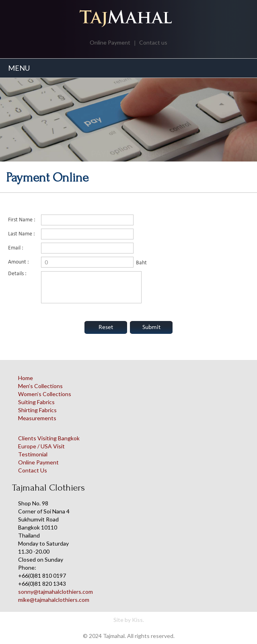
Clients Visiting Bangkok (49, 438)
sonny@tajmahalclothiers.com (56, 592)
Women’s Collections (45, 394)
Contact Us (33, 470)
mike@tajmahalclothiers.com (54, 600)
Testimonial (33, 454)
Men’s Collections (40, 386)
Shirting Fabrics (37, 410)
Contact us (153, 42)
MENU (19, 68)
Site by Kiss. (129, 620)
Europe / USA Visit (41, 446)
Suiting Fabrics (36, 402)
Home (26, 378)
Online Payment (110, 42)
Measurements (37, 418)
